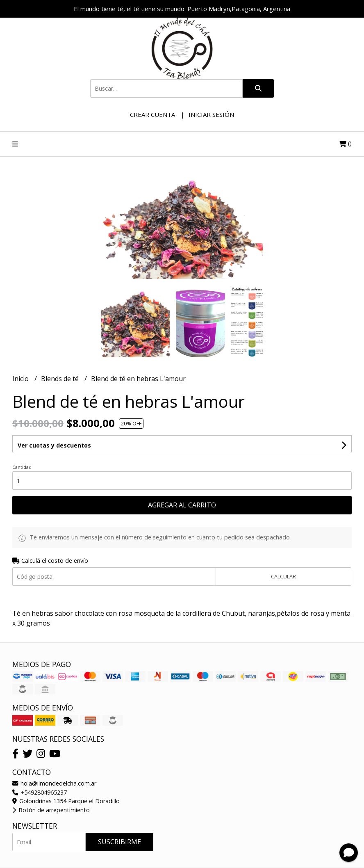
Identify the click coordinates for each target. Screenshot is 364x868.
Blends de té (61, 379)
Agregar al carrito (182, 505)
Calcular (283, 576)
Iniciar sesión (211, 114)
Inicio (21, 379)
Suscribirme (119, 842)
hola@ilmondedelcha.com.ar (54, 783)
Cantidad (22, 467)
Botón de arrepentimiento (51, 810)
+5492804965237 (40, 792)
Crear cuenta (152, 114)
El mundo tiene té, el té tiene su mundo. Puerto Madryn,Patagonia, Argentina (182, 9)
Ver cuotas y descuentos (54, 445)
